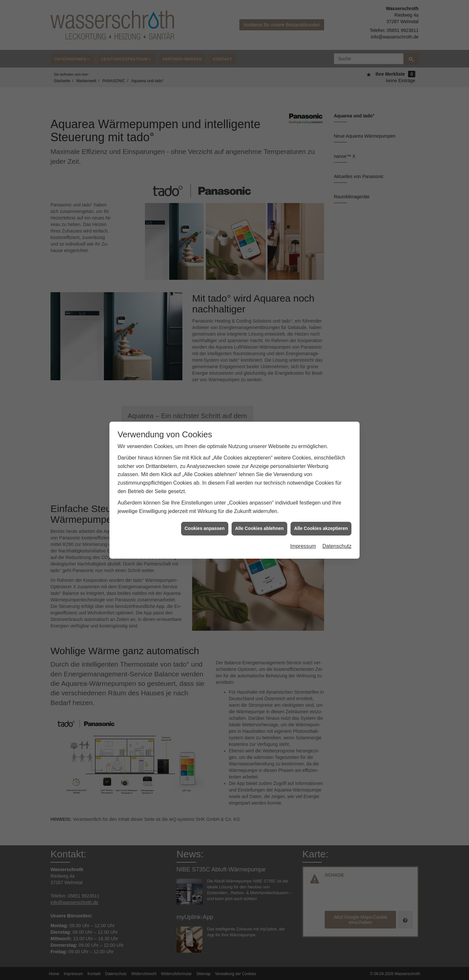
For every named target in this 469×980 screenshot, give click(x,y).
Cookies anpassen (205, 514)
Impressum (303, 531)
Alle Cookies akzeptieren (321, 514)
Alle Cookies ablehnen (259, 514)
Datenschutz (337, 531)
